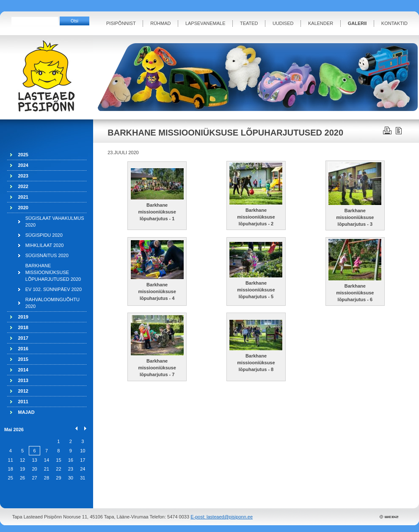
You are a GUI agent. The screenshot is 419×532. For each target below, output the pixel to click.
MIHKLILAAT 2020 (45, 245)
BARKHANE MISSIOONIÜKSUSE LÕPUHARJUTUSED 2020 (53, 272)
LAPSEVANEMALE (205, 23)
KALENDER (321, 23)
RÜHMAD (160, 23)
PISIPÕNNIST (121, 23)
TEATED (249, 23)
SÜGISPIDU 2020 (44, 235)
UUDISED (283, 23)
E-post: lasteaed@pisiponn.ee (222, 517)
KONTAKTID (394, 23)
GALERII (357, 23)
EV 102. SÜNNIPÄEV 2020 (54, 289)
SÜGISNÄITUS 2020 (47, 255)
